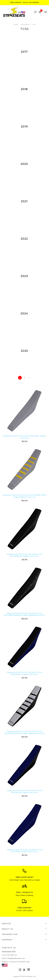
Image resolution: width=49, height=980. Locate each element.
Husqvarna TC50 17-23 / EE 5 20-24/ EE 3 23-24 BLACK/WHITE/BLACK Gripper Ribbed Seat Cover (25, 732)
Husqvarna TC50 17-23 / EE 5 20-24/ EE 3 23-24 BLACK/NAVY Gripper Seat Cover (24, 673)
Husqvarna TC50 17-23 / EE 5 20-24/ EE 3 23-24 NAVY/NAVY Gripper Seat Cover (24, 851)
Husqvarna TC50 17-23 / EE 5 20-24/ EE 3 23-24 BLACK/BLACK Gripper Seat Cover (24, 555)
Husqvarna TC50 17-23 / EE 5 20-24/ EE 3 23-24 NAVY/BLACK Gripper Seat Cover (24, 791)
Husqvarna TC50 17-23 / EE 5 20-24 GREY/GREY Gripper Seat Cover (24, 437)
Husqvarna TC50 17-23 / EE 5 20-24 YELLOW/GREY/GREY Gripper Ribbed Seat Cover (25, 496)
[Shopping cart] (40, 12)
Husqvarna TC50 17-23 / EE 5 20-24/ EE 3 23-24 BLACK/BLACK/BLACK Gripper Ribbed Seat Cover (24, 614)
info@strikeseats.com (16, 958)
